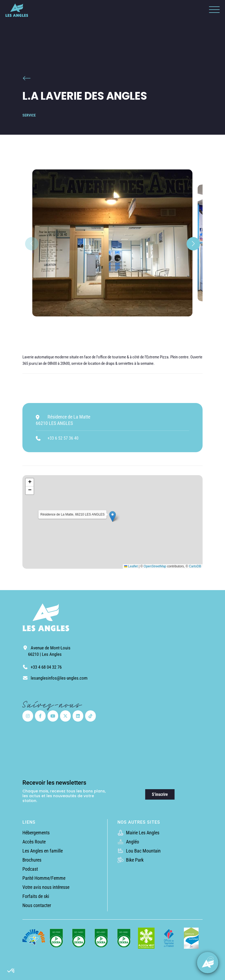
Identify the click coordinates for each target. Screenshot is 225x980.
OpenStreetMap (155, 566)
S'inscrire (160, 794)
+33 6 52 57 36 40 (63, 438)
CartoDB (195, 566)
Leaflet (131, 566)
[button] (11, 971)
